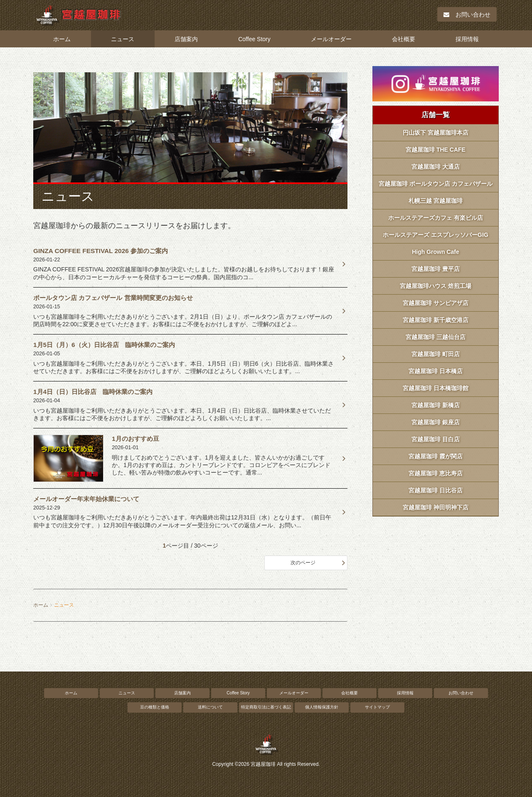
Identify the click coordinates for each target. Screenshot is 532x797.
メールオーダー (331, 39)
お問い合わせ (467, 15)
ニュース (123, 39)
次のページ (303, 563)
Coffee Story (254, 39)
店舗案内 (186, 39)
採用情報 (467, 39)
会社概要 (404, 39)
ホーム (62, 39)
